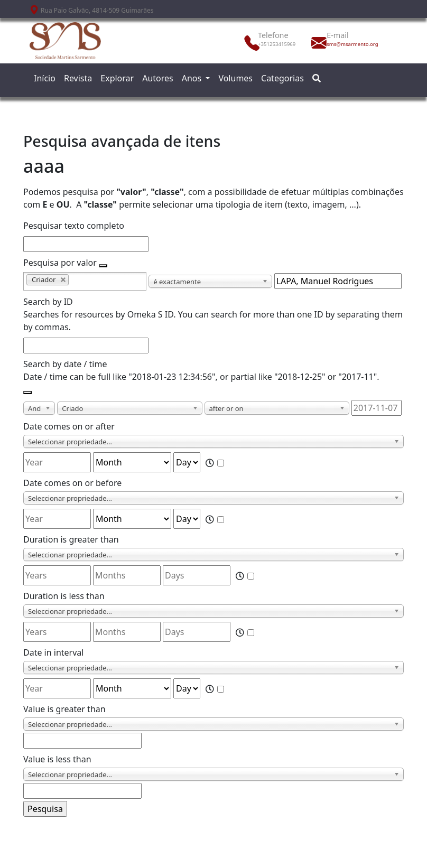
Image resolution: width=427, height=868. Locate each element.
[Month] (132, 462)
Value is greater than (64, 709)
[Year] (57, 462)
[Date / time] (377, 408)
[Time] (221, 463)
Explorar (117, 78)
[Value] (82, 741)
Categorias (282, 78)
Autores (158, 78)
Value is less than (57, 759)
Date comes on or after (69, 426)
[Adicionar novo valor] (103, 266)
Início (45, 78)
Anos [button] (193, 78)
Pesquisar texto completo (74, 226)
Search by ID (48, 302)
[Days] (197, 575)
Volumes (235, 78)
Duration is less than (64, 596)
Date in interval (53, 652)
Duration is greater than (71, 539)
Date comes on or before (72, 483)
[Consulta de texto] (338, 281)
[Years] (57, 575)
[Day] (187, 462)
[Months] (127, 575)
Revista (78, 78)
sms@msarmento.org (350, 44)
